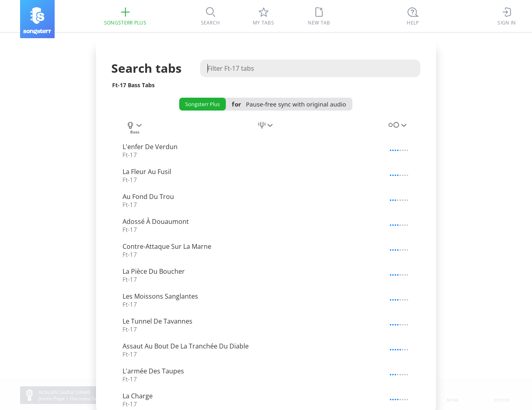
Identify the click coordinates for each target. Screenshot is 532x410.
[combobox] (135, 130)
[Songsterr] (37, 19)
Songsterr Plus (203, 104)
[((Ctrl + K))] (413, 16)
